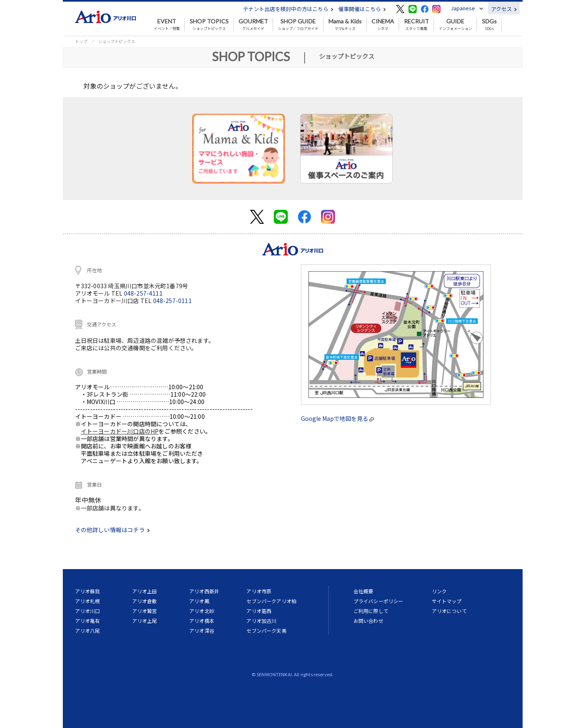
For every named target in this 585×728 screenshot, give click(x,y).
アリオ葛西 (259, 611)
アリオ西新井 (204, 591)
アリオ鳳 (199, 601)
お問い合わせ (368, 621)
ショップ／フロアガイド (298, 25)
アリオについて (449, 611)
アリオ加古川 (261, 621)
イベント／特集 (167, 25)
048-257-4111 (143, 293)
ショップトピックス (209, 25)
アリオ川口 (88, 611)
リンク (439, 591)
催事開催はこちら (362, 9)
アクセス (504, 9)
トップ (81, 41)
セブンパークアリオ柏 (271, 601)
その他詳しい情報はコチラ (112, 530)
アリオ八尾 (88, 630)
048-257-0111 (172, 301)
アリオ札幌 (88, 601)
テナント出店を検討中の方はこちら (288, 9)
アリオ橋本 (202, 621)
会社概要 (364, 591)
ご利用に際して (371, 611)
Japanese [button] (463, 8)
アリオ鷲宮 (145, 611)
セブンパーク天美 (266, 630)
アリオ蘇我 (88, 591)
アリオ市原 (259, 591)
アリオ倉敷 (145, 601)
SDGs (489, 25)
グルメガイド (253, 25)
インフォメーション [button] (455, 25)
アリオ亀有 (88, 621)
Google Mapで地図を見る (337, 418)
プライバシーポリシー (379, 601)
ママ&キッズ (345, 25)
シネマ (383, 25)
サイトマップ (447, 601)
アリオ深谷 (202, 630)
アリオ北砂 (202, 611)
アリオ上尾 (145, 621)
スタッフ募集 (416, 25)
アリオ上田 (145, 591)
